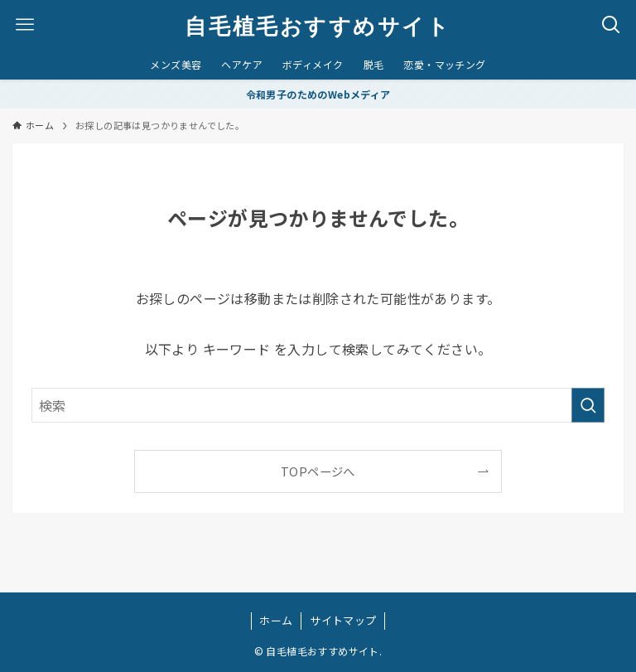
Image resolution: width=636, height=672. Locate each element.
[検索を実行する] (588, 405)
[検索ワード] (318, 405)
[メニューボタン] (25, 25)
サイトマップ (343, 620)
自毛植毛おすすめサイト (318, 25)
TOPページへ (318, 471)
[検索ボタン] (611, 25)
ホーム (276, 620)
